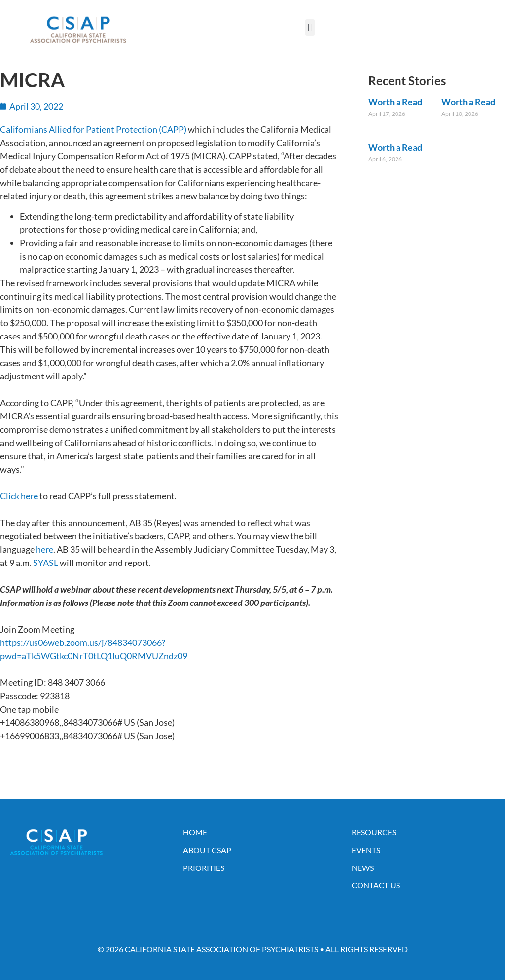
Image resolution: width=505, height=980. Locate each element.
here (45, 549)
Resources (374, 832)
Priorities (204, 868)
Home (195, 832)
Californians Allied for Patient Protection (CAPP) (93, 129)
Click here (19, 496)
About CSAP (207, 850)
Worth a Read (395, 102)
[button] (310, 27)
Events (366, 850)
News (363, 868)
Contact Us (376, 885)
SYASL (46, 563)
